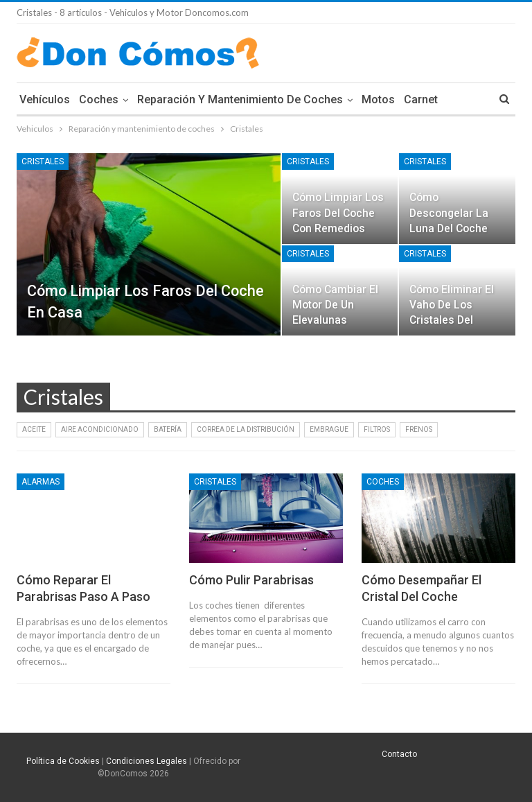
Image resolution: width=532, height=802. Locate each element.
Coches (99, 99)
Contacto (399, 754)
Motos (378, 99)
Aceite (34, 429)
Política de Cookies (63, 761)
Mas (458, 99)
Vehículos (45, 99)
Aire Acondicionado (100, 429)
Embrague (329, 429)
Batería (168, 429)
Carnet (421, 99)
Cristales (43, 162)
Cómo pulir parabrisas (251, 580)
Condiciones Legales (147, 761)
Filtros (377, 429)
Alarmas (41, 482)
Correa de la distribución (246, 429)
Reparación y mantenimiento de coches (240, 99)
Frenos (419, 429)
